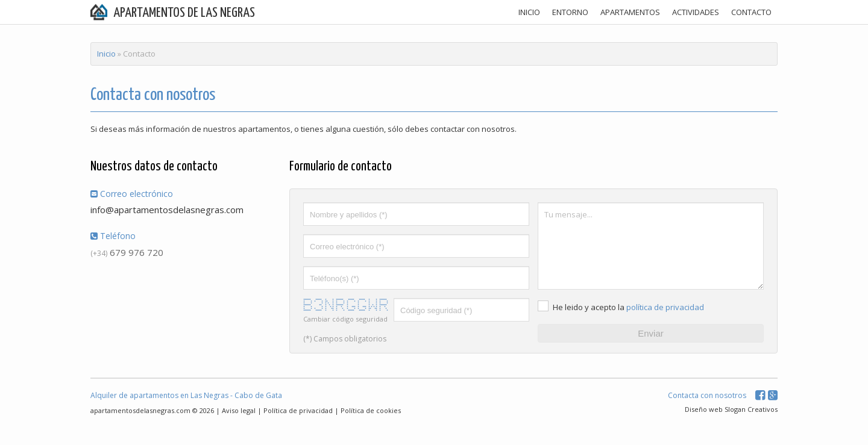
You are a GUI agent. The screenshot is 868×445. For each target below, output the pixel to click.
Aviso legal (239, 410)
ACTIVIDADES (696, 12)
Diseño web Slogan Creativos (731, 409)
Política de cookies (371, 410)
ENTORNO (570, 12)
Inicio (106, 54)
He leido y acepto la (589, 307)
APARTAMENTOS (630, 12)
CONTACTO (751, 12)
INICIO (529, 12)
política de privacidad (665, 307)
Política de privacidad (298, 410)
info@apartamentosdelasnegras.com (167, 210)
